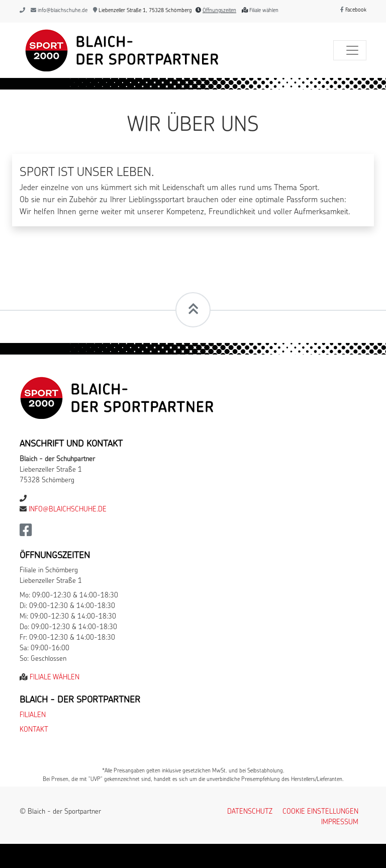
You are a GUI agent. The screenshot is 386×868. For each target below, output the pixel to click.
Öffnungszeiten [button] (219, 11)
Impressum (340, 822)
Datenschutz (250, 812)
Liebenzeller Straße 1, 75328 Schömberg (142, 11)
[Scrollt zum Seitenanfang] (193, 310)
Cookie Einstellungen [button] (320, 812)
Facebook (353, 10)
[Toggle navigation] (350, 50)
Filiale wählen (264, 11)
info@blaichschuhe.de (63, 11)
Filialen (33, 715)
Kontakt (34, 730)
